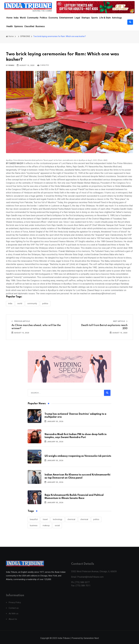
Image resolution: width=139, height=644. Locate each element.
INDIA (10, 303)
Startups (86, 18)
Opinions (19, 26)
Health (10, 26)
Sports (95, 18)
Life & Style (105, 18)
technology (58, 519)
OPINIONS (25, 36)
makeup (46, 525)
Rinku (11, 65)
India (16, 18)
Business (40, 26)
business (34, 525)
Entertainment (66, 18)
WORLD (20, 303)
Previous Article (21, 321)
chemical (71, 519)
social (57, 525)
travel (45, 519)
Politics (44, 18)
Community (33, 18)
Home (9, 18)
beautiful (34, 519)
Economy (53, 18)
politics (96, 519)
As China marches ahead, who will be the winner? (36, 327)
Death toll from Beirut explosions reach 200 (104, 327)
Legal (77, 18)
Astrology (117, 18)
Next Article (120, 321)
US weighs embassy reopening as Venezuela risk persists (78, 456)
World (23, 18)
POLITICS (45, 303)
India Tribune (64, 641)
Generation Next (91, 641)
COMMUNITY (32, 303)
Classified (29, 26)
